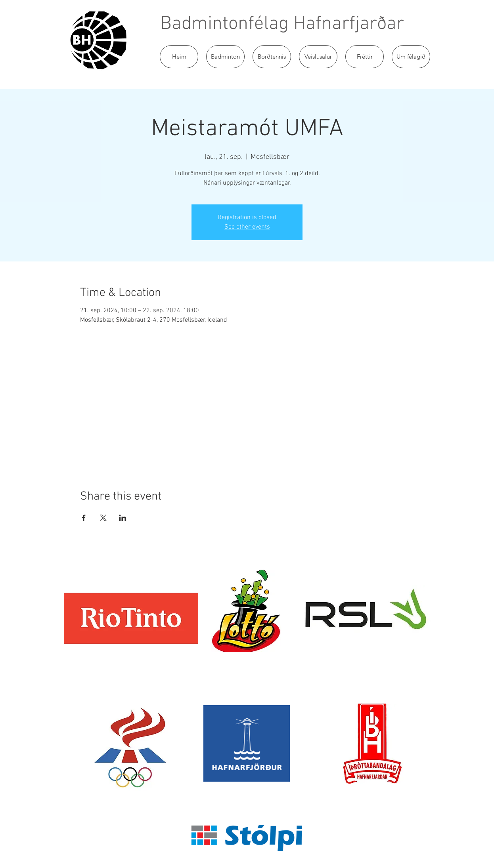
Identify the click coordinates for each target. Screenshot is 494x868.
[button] (225, 57)
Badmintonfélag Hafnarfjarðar (282, 24)
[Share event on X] (103, 518)
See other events (247, 227)
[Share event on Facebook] (84, 518)
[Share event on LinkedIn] (123, 518)
